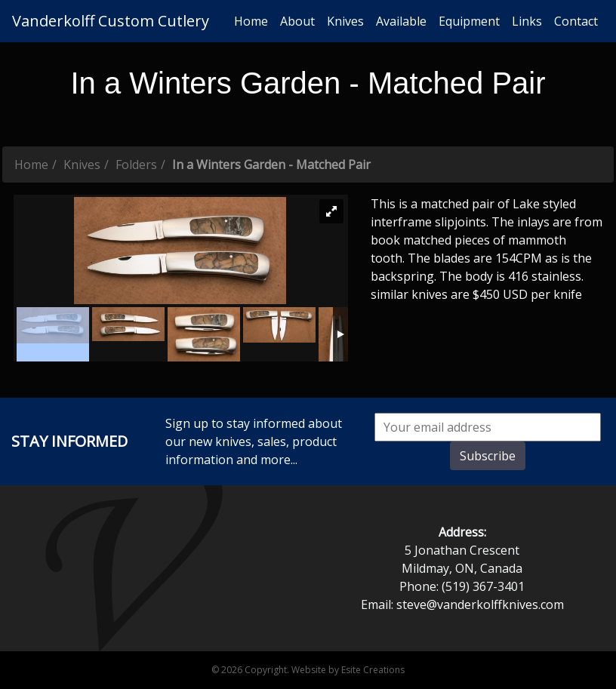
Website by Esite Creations (348, 670)
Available (401, 21)
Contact (576, 21)
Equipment (469, 21)
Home (251, 21)
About (297, 21)
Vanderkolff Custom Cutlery (111, 21)
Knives (345, 21)
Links (527, 21)
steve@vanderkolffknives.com (480, 604)
